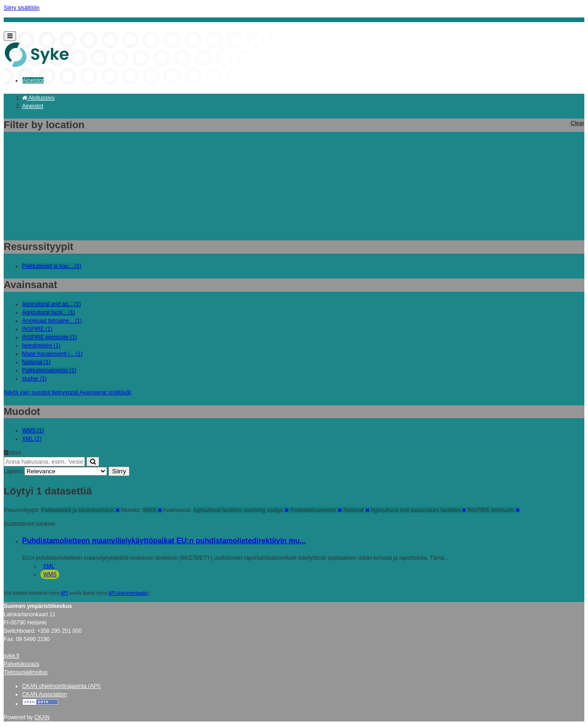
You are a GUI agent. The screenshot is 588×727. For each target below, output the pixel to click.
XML (49, 566)
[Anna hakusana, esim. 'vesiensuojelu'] (44, 462)
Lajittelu (13, 471)
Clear (577, 123)
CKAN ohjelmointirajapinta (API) (61, 686)
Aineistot (33, 80)
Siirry (119, 471)
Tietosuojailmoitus (26, 672)
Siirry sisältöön (22, 8)
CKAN (42, 717)
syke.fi (11, 656)
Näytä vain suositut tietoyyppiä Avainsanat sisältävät (67, 392)
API (64, 593)
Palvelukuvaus (21, 664)
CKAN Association (44, 694)
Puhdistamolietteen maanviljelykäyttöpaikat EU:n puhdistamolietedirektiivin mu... (164, 541)
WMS (50, 574)
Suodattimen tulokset (29, 524)
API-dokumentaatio (128, 593)
